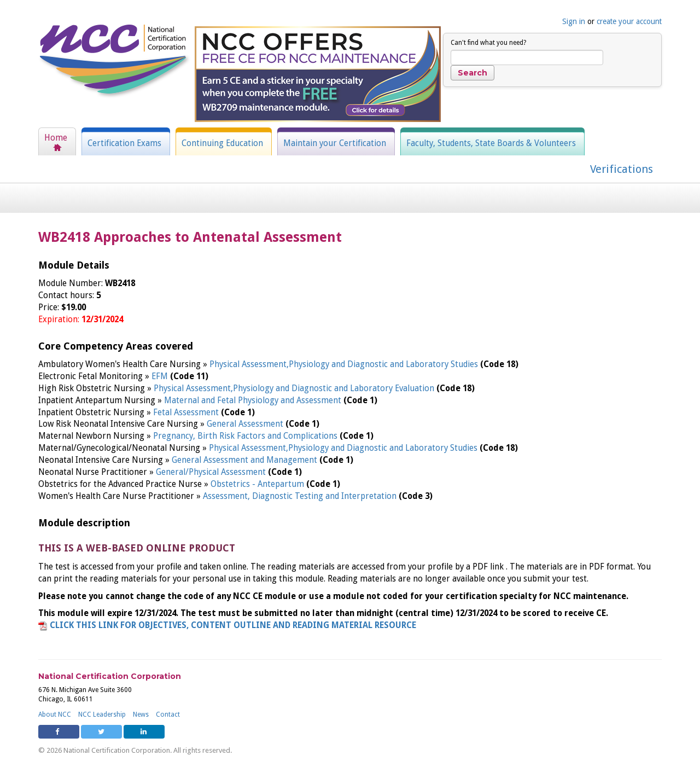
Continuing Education (222, 143)
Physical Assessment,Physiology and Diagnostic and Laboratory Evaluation (295, 388)
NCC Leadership (102, 714)
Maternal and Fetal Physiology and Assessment (254, 400)
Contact (168, 714)
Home (56, 138)
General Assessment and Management (246, 460)
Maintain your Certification (335, 143)
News (141, 714)
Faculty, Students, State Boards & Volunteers (491, 143)
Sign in (574, 21)
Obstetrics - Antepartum (258, 484)
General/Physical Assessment (212, 472)
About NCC (55, 714)
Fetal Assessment (187, 413)
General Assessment (246, 424)
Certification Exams (124, 143)
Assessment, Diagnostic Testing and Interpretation (301, 496)
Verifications (622, 169)
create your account (629, 21)
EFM (161, 376)
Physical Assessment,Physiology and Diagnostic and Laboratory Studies (345, 364)
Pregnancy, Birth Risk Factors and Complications (246, 436)
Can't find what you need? (488, 43)
